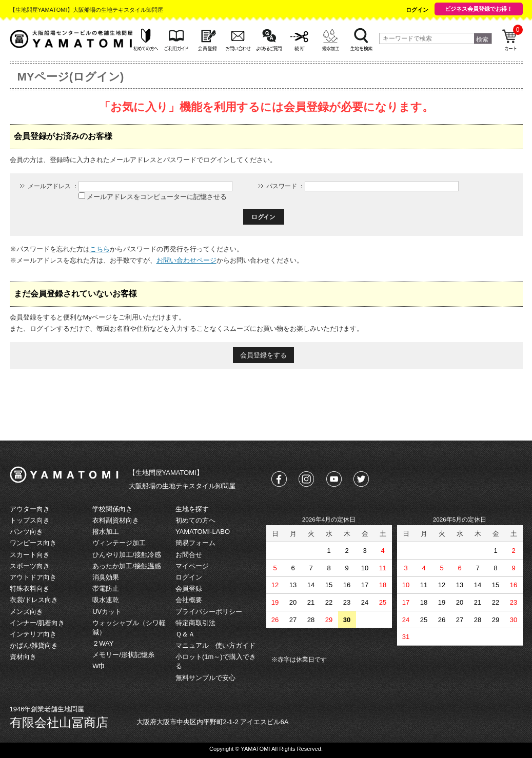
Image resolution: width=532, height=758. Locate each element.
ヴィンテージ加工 (119, 543)
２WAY (103, 643)
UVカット (107, 612)
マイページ (192, 566)
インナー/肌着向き (37, 623)
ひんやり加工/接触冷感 (127, 555)
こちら (100, 249)
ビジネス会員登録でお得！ (479, 9)
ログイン (417, 10)
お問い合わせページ (186, 260)
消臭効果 (106, 577)
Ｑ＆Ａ (185, 634)
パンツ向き (26, 532)
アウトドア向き (33, 577)
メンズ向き (26, 612)
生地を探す (192, 509)
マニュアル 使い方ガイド (215, 645)
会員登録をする (263, 355)
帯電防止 (106, 589)
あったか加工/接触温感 (127, 566)
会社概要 (189, 600)
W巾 (99, 666)
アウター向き (30, 509)
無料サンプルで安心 (205, 678)
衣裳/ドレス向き (34, 600)
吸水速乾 (106, 600)
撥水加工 (106, 532)
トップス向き (30, 520)
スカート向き (30, 555)
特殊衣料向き (30, 589)
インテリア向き (33, 634)
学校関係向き (112, 509)
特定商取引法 (195, 623)
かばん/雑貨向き (34, 645)
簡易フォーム (195, 543)
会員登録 (189, 589)
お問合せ (189, 555)
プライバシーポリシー (209, 612)
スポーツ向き (30, 566)
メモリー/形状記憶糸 (123, 655)
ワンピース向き (33, 543)
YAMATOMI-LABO (203, 532)
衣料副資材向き (116, 520)
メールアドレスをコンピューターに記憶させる (157, 197)
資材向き (23, 657)
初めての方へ (195, 520)
